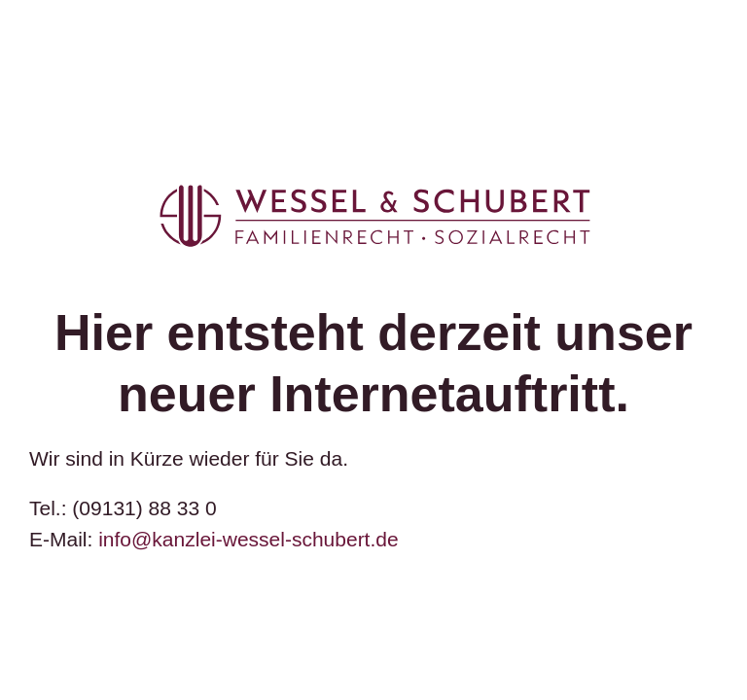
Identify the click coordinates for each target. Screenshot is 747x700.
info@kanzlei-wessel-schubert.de (248, 539)
